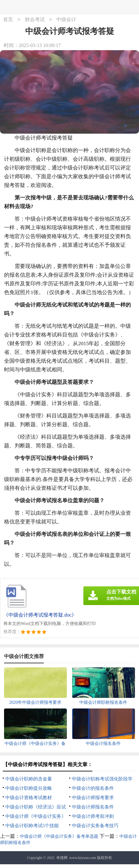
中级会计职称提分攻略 (29, 788)
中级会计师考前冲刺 (93, 816)
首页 (8, 20)
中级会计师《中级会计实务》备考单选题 (59, 836)
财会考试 (35, 20)
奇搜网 (62, 858)
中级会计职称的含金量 (29, 779)
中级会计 (66, 20)
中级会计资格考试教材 (29, 798)
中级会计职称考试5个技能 (32, 826)
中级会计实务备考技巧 (95, 826)
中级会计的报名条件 (93, 788)
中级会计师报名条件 (93, 807)
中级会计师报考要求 (93, 798)
